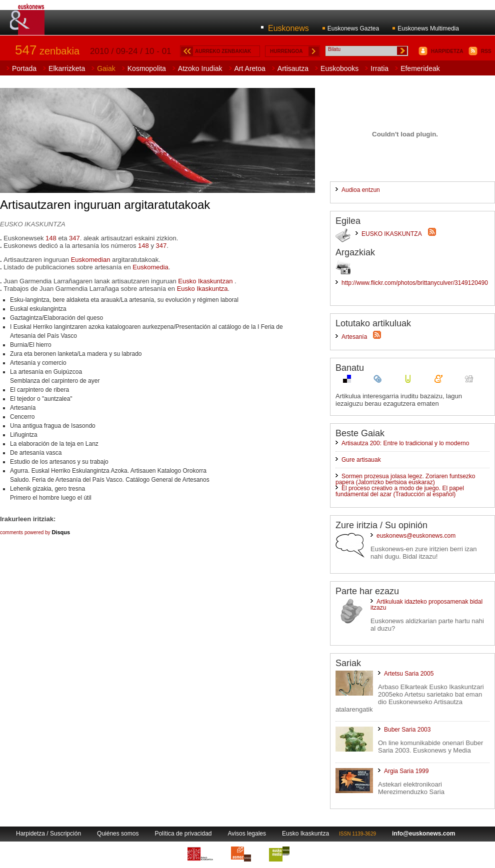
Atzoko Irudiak (200, 68)
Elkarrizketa (67, 68)
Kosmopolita (147, 68)
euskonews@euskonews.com (416, 536)
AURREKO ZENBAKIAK (223, 51)
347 (74, 238)
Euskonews (288, 28)
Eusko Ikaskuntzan (206, 281)
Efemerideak (420, 68)
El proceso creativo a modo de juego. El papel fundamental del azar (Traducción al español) (400, 491)
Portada (24, 68)
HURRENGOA (286, 51)
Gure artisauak (361, 460)
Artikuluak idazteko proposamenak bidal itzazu (426, 605)
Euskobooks (339, 68)
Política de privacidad (183, 834)
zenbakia (47, 51)
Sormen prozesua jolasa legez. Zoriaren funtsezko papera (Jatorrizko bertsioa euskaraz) (405, 479)
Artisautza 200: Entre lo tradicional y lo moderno (405, 443)
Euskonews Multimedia (428, 28)
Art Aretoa (250, 68)
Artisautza (293, 68)
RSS (486, 51)
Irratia (379, 68)
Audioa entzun (361, 190)
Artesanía (354, 337)
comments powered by (35, 532)
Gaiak (106, 68)
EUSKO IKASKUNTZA (392, 234)
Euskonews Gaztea (353, 28)
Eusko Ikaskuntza (202, 289)
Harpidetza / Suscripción (48, 834)
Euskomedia (150, 267)
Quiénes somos (118, 834)
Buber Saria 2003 (407, 730)
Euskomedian (91, 260)
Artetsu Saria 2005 (409, 674)
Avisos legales (247, 834)
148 (51, 238)
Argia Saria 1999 (406, 771)
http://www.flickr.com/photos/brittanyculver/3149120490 (415, 283)
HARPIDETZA (447, 51)
